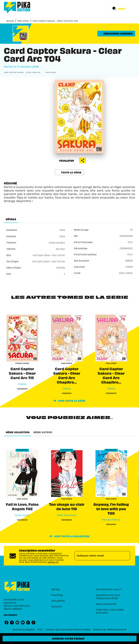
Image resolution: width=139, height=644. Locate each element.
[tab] (11, 219)
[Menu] (123, 9)
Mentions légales (24, 629)
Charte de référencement (110, 629)
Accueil (10, 21)
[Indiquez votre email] (98, 556)
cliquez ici (53, 562)
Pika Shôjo (23, 21)
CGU (40, 629)
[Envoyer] (126, 556)
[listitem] (7, 623)
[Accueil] (17, 8)
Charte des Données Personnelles (68, 629)
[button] (116, 34)
